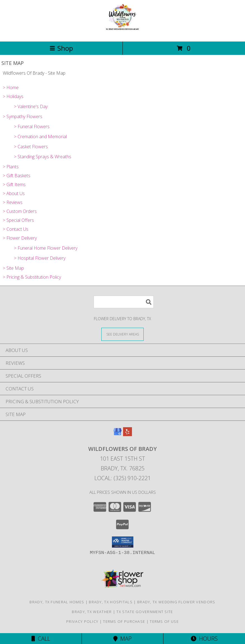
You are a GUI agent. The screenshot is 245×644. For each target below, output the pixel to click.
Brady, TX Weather (92, 612)
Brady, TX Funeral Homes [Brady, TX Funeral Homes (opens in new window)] (57, 602)
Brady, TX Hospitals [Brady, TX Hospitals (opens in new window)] (111, 602)
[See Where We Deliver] (122, 334)
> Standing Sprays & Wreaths (43, 157)
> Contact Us (16, 229)
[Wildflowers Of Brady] (123, 33)
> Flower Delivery (20, 238)
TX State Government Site (145, 612)
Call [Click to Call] (41, 639)
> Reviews (13, 202)
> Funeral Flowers (32, 127)
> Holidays (13, 96)
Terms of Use (164, 621)
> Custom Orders (20, 211)
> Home (11, 88)
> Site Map (13, 268)
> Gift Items (14, 184)
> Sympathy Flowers (23, 116)
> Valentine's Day (31, 106)
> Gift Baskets (17, 176)
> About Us (14, 193)
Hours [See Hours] (204, 639)
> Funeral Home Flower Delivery (46, 248)
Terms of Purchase (124, 621)
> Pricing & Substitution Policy (32, 277)
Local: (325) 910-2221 (122, 478)
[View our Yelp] (128, 434)
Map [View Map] (122, 639)
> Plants (11, 167)
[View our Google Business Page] (117, 434)
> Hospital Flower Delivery (40, 258)
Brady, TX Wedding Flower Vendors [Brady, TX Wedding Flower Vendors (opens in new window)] (176, 602)
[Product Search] (124, 302)
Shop (61, 48)
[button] (123, 542)
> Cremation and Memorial (40, 137)
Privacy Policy (82, 621)
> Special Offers (18, 220)
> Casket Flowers (31, 147)
